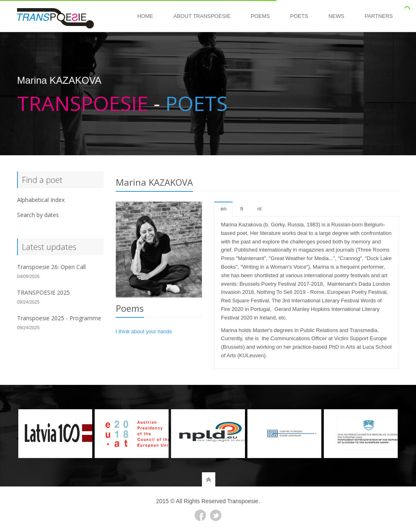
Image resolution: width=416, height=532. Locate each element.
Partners (379, 16)
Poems (260, 16)
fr (242, 209)
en (223, 209)
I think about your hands (144, 331)
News (336, 16)
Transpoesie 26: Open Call (51, 267)
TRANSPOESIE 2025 (43, 292)
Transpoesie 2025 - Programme (59, 318)
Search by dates (38, 215)
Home (145, 16)
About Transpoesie (202, 16)
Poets (299, 16)
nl (259, 209)
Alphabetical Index (41, 200)
